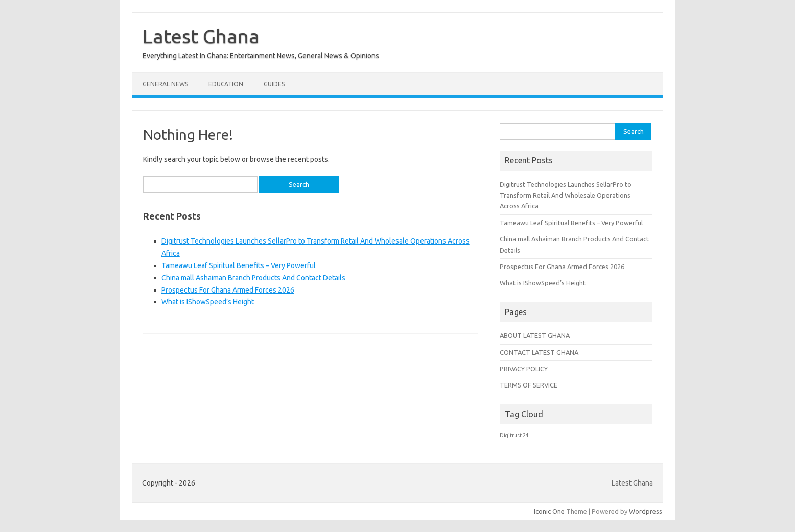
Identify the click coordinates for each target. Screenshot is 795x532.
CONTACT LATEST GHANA (539, 352)
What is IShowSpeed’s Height (208, 302)
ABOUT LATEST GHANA (535, 335)
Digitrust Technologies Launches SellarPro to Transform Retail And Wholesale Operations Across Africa (566, 195)
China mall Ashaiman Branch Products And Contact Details (253, 278)
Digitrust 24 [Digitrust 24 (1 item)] (514, 435)
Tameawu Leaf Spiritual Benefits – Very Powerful (239, 265)
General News (165, 84)
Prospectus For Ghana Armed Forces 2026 (228, 290)
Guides (274, 84)
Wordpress (646, 511)
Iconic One (549, 511)
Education (226, 84)
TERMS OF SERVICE (529, 385)
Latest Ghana (201, 36)
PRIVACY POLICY (524, 369)
